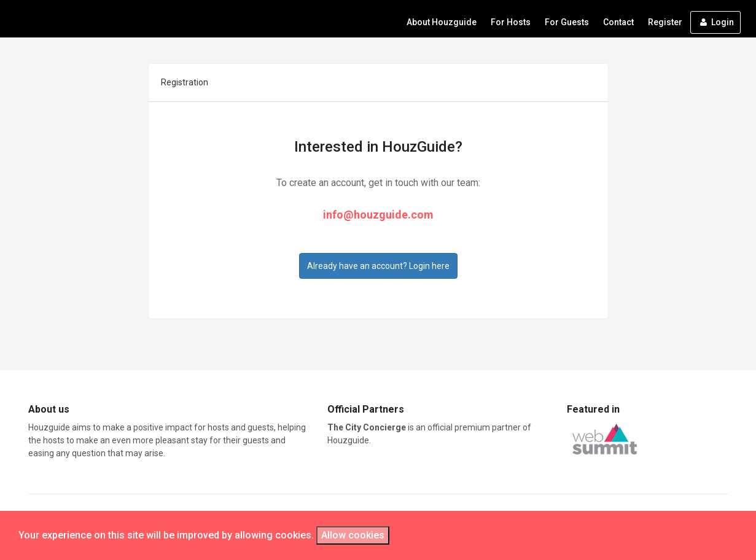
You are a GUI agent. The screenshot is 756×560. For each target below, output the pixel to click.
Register (665, 22)
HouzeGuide (77, 19)
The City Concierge (368, 427)
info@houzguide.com (378, 215)
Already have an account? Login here (378, 266)
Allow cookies (353, 535)
